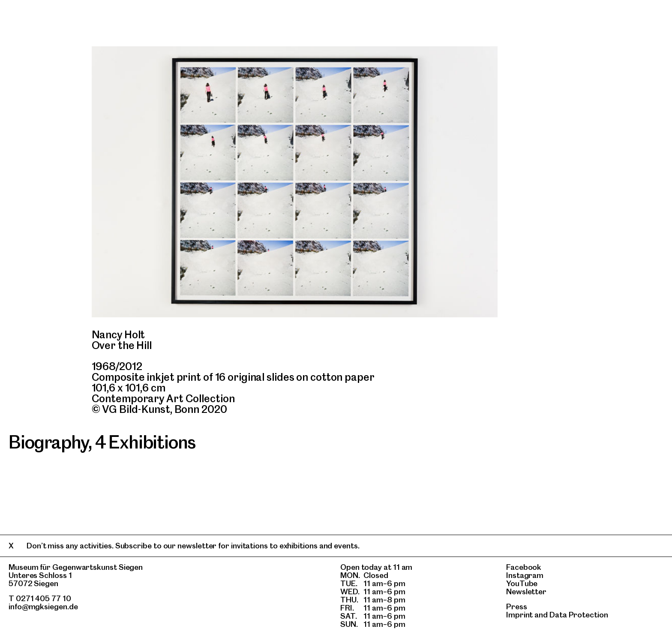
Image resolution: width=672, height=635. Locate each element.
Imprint (519, 615)
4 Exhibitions (145, 442)
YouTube (522, 583)
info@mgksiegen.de (43, 606)
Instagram (525, 575)
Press (517, 606)
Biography (48, 442)
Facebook (524, 567)
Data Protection (579, 615)
